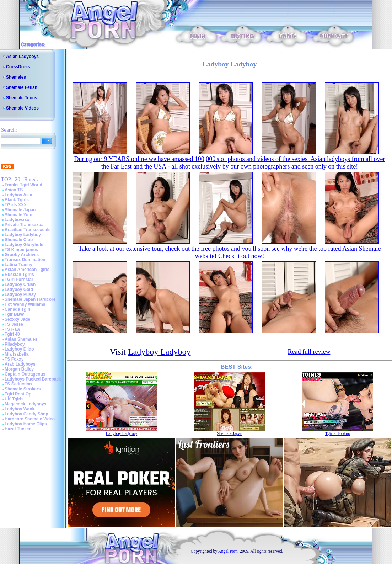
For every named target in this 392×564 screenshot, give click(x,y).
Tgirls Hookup (338, 433)
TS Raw (12, 329)
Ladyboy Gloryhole (24, 245)
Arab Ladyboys (20, 364)
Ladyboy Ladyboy (23, 235)
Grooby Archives (22, 255)
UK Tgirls (14, 399)
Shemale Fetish (22, 87)
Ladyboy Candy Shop (26, 414)
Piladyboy (15, 344)
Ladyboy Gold (19, 289)
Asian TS (14, 190)
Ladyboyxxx (17, 220)
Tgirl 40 (12, 334)
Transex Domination (25, 260)
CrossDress (18, 67)
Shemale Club (19, 240)
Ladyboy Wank (20, 409)
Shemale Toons (22, 98)
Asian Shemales (21, 339)
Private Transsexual (25, 225)
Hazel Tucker (18, 429)
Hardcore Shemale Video (30, 419)
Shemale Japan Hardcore (30, 299)
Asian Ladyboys (22, 57)
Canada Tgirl (18, 309)
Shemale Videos (22, 108)
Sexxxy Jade (17, 319)
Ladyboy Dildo (19, 349)
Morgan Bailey (19, 369)
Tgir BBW (14, 314)
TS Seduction (18, 384)
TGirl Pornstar (19, 280)
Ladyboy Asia (18, 195)
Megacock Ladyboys (25, 404)
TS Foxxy (14, 359)
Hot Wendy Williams (25, 304)
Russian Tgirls (19, 275)
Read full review (309, 352)
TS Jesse (14, 324)
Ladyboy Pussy (20, 294)
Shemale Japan (20, 210)
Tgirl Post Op (18, 394)
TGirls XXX (16, 205)
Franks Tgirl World (23, 185)
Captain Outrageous (25, 374)
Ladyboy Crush (20, 284)
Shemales (16, 77)
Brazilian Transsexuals (28, 230)
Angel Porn (228, 551)
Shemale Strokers (23, 389)
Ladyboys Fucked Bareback (33, 379)
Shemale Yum (18, 215)
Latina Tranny (18, 265)
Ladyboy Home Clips (26, 424)
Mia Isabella (17, 354)
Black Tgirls (17, 200)
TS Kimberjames (21, 250)
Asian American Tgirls (27, 270)
